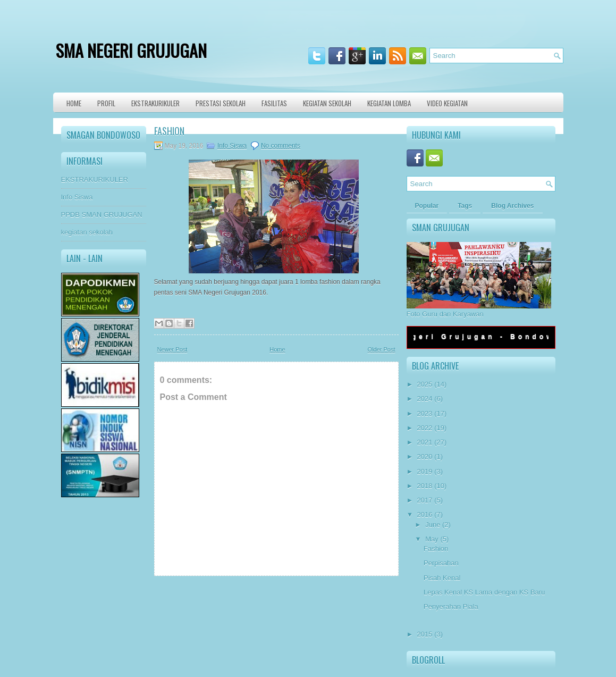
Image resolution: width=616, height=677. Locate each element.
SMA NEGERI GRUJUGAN (131, 50)
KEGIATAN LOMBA (389, 103)
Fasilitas (274, 103)
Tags (465, 206)
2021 (425, 442)
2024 (425, 399)
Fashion (169, 131)
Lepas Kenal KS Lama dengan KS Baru (484, 592)
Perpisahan (441, 563)
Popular (427, 206)
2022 (425, 428)
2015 (425, 634)
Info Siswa (77, 197)
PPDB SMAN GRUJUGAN (102, 215)
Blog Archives (512, 206)
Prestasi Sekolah (221, 103)
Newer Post (172, 349)
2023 (425, 413)
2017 (425, 500)
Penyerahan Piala (451, 607)
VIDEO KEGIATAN (447, 103)
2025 (425, 384)
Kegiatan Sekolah (327, 103)
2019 (425, 471)
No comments (281, 146)
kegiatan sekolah (87, 232)
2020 (425, 457)
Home (74, 103)
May (432, 539)
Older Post (382, 349)
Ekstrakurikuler (155, 103)
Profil (106, 103)
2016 (425, 515)
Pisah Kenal (442, 578)
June (433, 525)
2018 (425, 486)
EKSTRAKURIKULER (95, 179)
